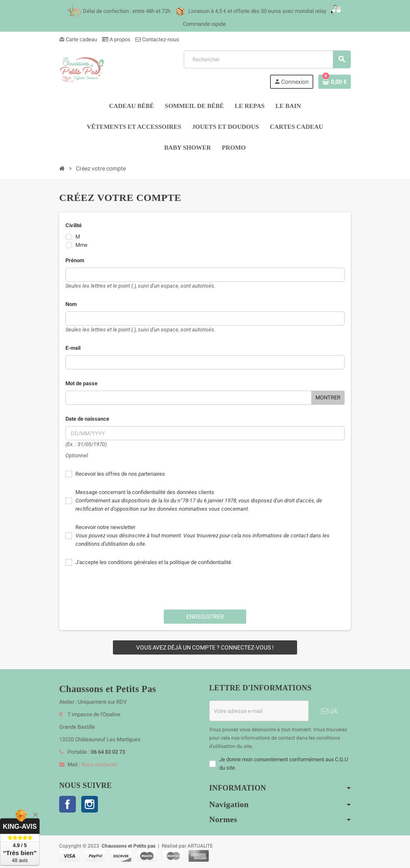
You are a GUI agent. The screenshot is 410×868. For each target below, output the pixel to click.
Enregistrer (205, 617)
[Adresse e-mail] (259, 711)
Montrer (328, 398)
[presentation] (205, 587)
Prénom (75, 260)
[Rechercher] (267, 59)
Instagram (90, 804)
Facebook (67, 804)
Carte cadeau (78, 39)
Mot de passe (81, 383)
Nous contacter (99, 764)
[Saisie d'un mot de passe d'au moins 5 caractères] (189, 398)
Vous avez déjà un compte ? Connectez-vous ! (205, 647)
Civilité (74, 225)
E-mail (73, 348)
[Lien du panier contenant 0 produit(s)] (335, 82)
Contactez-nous (157, 39)
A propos (116, 39)
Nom (71, 304)
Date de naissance (87, 419)
